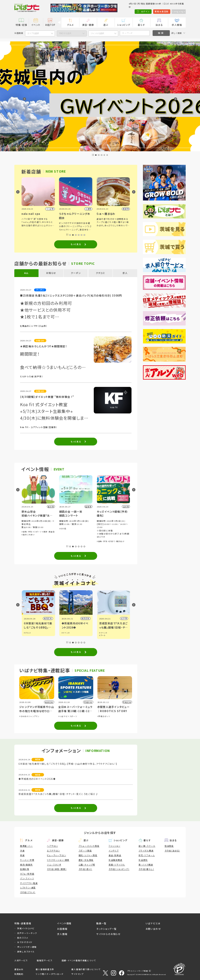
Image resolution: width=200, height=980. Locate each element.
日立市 (49, 619)
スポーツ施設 (85, 850)
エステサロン (53, 850)
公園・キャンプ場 (87, 865)
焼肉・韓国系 (26, 865)
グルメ (70, 25)
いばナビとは (153, 923)
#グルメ (65, 633)
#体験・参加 (43, 525)
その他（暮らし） (146, 869)
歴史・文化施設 (86, 860)
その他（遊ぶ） (86, 869)
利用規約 (19, 974)
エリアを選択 (33, 33)
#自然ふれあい (66, 535)
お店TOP (50, 25)
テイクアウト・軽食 (29, 883)
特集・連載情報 (23, 923)
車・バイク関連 (146, 865)
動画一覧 (101, 923)
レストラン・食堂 (28, 887)
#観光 (26, 633)
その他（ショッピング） (119, 869)
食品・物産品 (115, 855)
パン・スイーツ (27, 878)
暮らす (141, 25)
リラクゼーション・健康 (58, 860)
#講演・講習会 (86, 532)
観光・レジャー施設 (88, 855)
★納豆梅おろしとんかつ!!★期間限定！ (43, 346)
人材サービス (21, 960)
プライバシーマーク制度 (138, 971)
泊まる (159, 25)
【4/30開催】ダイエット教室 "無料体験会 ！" (47, 397)
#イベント (103, 633)
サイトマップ (77, 974)
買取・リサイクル (117, 865)
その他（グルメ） (28, 892)
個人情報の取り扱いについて (86, 969)
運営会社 (19, 969)
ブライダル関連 (146, 850)
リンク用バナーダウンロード (49, 974)
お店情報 (62, 929)
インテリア (114, 850)
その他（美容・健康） (57, 869)
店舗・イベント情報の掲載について (79, 960)
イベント (36, 25)
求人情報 (177, 25)
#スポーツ (74, 532)
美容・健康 (88, 25)
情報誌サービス (45, 960)
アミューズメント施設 (89, 846)
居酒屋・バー (26, 846)
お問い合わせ (153, 929)
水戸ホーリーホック (27, 933)
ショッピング (124, 25)
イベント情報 (64, 923)
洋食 (22, 850)
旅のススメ (23, 938)
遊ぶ (106, 25)
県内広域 (85, 619)
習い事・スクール (147, 846)
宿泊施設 (169, 846)
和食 (22, 855)
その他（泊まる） (172, 850)
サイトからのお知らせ (108, 934)
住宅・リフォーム (147, 855)
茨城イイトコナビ (26, 928)
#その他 (100, 529)
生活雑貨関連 (115, 860)
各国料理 (25, 869)
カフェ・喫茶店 (27, 874)
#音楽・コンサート (30, 525)
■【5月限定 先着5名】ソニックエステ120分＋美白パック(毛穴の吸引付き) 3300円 (71, 296)
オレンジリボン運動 (27, 947)
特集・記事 (21, 25)
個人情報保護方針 (45, 969)
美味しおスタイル (26, 951)
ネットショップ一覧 (107, 929)
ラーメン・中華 (27, 860)
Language (179, 11)
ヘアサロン (52, 846)
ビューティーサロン (56, 855)
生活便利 (143, 860)
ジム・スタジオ (54, 865)
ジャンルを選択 (97, 33)
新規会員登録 (161, 11)
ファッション (114, 846)
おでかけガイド (25, 942)
